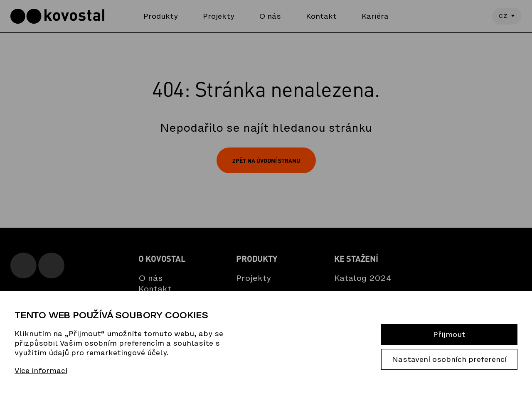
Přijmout (449, 334)
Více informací (41, 371)
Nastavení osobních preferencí (449, 359)
